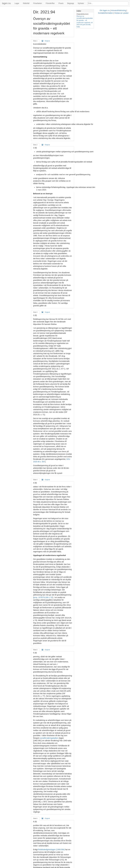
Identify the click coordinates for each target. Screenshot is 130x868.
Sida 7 (38, 676)
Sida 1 (38, 31)
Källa (107, 20)
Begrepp (71, 3)
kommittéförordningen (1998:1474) (49, 783)
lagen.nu (6, 3)
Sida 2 (38, 110)
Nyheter (81, 3)
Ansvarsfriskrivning (71, 867)
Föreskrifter (50, 3)
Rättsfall (26, 3)
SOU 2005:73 (77, 634)
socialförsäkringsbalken (78, 509)
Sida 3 (38, 226)
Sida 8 (38, 800)
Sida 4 (38, 338)
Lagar (17, 3)
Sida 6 (38, 562)
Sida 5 (38, 452)
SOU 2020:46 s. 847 (86, 322)
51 (91, 598)
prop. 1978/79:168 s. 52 (84, 417)
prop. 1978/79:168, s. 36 (77, 598)
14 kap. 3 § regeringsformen (79, 809)
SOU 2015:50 (41, 611)
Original (48, 31)
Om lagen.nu (57, 867)
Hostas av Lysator (103, 867)
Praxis (61, 3)
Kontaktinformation (87, 867)
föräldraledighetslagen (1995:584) (54, 585)
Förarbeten (37, 3)
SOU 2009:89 (74, 636)
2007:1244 (82, 783)
